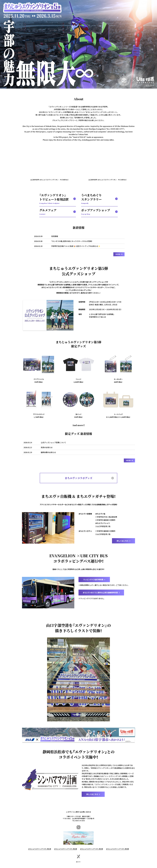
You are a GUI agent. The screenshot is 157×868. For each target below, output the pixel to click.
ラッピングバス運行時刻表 (93, 580)
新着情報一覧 (119, 254)
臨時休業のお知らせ (48, 452)
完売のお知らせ (47, 447)
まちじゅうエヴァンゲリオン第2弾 (66, 849)
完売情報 (55, 236)
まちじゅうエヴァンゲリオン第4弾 (117, 849)
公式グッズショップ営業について (53, 442)
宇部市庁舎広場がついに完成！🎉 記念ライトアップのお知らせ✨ (76, 246)
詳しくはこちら (123, 541)
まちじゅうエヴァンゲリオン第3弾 (91, 849)
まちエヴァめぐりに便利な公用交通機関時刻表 (100, 593)
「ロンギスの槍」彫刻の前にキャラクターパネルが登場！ (72, 241)
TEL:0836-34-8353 (79, 821)
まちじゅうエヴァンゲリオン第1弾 (40, 849)
